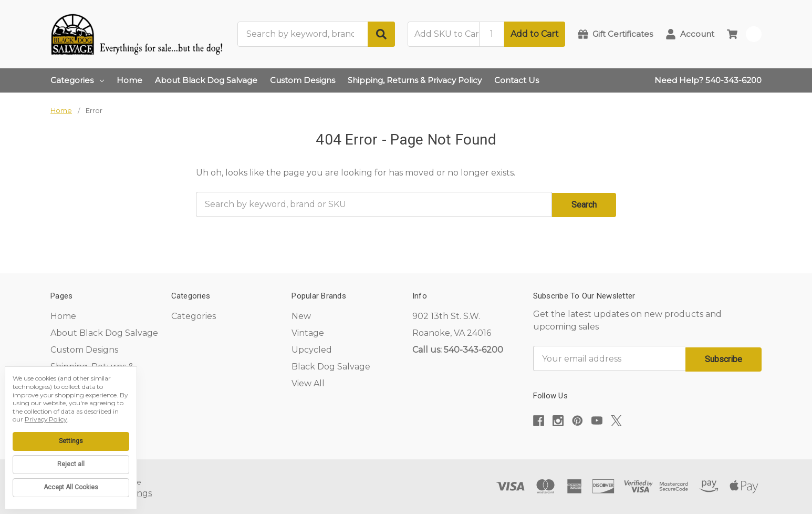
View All (308, 382)
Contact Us (517, 80)
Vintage (308, 332)
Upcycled (312, 349)
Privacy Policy (46, 419)
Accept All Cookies (71, 487)
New (301, 315)
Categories (77, 80)
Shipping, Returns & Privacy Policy (415, 80)
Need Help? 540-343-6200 (708, 80)
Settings (71, 441)
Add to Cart (535, 34)
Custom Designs (303, 80)
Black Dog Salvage (331, 366)
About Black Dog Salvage (206, 80)
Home (129, 80)
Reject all (71, 464)
